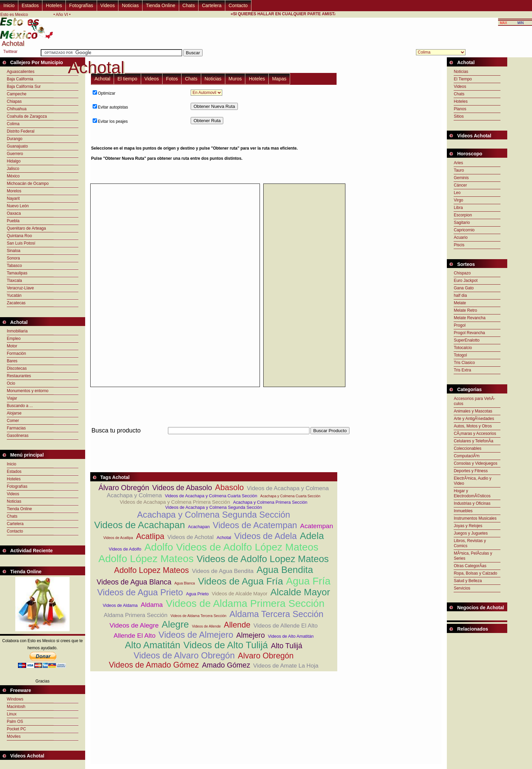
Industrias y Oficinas (472, 503)
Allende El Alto (135, 636)
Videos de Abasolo (182, 488)
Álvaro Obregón (124, 488)
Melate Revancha (469, 318)
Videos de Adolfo (125, 549)
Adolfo (159, 547)
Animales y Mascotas (473, 411)
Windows (15, 699)
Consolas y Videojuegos (476, 463)
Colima (13, 124)
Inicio (9, 5)
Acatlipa (150, 536)
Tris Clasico (464, 363)
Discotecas (17, 368)
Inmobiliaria (17, 331)
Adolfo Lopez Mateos (151, 570)
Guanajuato (17, 146)
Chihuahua (17, 109)
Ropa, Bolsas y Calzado (475, 573)
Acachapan (199, 527)
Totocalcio (463, 348)
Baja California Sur (24, 86)
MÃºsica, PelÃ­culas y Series (473, 556)
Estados (30, 5)
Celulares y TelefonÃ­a (473, 441)
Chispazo (462, 273)
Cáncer (460, 185)
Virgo (458, 200)
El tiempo (127, 79)
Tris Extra (462, 370)
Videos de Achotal (190, 537)
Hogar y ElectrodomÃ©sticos (472, 493)
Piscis (459, 245)
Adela (312, 536)
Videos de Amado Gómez (154, 665)
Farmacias (16, 428)
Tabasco (14, 266)
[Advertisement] (374, 134)
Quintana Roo (19, 236)
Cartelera (212, 5)
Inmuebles (463, 511)
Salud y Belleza (468, 581)
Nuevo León (18, 206)
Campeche (17, 94)
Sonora (13, 258)
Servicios (462, 588)
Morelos (14, 191)
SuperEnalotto (467, 340)
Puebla (13, 221)
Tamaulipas (17, 273)
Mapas (279, 79)
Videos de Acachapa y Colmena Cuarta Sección (211, 496)
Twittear (11, 52)
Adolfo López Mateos (146, 559)
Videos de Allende (206, 626)
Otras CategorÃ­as (470, 566)
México (13, 176)
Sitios (459, 116)
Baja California (20, 79)
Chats (189, 5)
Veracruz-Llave (20, 288)
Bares (12, 361)
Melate (460, 303)
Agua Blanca (185, 583)
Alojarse (14, 413)
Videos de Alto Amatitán (291, 636)
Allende (237, 625)
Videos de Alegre (134, 625)
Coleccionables (467, 448)
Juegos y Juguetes (471, 533)
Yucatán (14, 295)
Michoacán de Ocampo (28, 184)
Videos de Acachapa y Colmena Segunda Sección (214, 507)
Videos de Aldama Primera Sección (245, 603)
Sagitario (462, 223)
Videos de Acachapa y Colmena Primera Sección (175, 502)
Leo (457, 193)
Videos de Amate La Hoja (286, 666)
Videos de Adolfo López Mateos (247, 547)
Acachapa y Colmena (134, 495)
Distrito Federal (21, 131)
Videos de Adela (265, 536)
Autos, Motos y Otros (473, 426)
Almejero (250, 635)
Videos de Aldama (120, 605)
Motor (12, 346)
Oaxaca (14, 213)
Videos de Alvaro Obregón (184, 655)
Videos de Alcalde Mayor (240, 593)
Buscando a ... (20, 406)
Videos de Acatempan (255, 525)
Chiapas (14, 101)
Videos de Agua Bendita (223, 571)
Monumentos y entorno (28, 391)
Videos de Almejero (196, 635)
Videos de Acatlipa (118, 538)
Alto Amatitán (153, 645)
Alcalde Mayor (300, 592)
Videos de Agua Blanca (134, 582)
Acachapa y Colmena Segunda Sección (214, 515)
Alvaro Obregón (266, 656)
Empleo (14, 339)
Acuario (461, 237)
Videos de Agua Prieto (140, 592)
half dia (460, 295)
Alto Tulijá (287, 646)
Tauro (459, 170)
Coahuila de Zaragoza (27, 116)
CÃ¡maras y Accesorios (475, 434)
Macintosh (16, 707)
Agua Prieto (197, 594)
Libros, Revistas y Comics (470, 543)
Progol (460, 325)
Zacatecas (16, 303)
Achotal (103, 79)
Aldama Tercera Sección (276, 614)
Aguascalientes (21, 72)
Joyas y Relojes (468, 526)
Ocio (11, 383)
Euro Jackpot (465, 281)
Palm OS (15, 722)
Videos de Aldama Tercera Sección (198, 616)
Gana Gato (464, 288)
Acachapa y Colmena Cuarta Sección (290, 496)
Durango (15, 139)
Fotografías (81, 5)
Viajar (12, 398)
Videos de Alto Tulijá (225, 645)
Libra (458, 208)
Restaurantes (19, 376)
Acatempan (317, 526)
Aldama (152, 605)
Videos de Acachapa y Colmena (288, 488)
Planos (460, 109)
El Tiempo (463, 79)
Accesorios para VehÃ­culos (474, 401)
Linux (12, 714)
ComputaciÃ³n (467, 456)
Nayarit (13, 198)
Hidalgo (14, 161)
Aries (458, 163)
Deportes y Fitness (471, 471)
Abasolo (230, 487)
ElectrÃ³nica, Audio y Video (472, 481)
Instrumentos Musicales (475, 518)
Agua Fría (308, 581)
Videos (108, 5)
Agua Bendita (285, 570)
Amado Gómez (226, 665)
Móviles (14, 736)
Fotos (172, 79)
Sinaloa (14, 251)
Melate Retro (465, 310)
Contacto (238, 5)
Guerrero (15, 154)
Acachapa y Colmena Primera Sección (270, 502)
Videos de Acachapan (139, 525)
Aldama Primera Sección (136, 615)
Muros (235, 79)
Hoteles (54, 5)
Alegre (175, 624)
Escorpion (463, 215)
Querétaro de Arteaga (26, 228)
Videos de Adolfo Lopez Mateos (263, 559)
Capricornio (464, 230)
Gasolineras (18, 436)
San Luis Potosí (21, 243)
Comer (13, 421)
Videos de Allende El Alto (286, 626)
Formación (16, 353)
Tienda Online (161, 5)
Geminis (461, 178)
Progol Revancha (469, 333)
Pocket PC (16, 729)
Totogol (460, 355)
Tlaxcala (14, 281)
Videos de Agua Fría (240, 581)
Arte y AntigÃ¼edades (474, 419)
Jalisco (13, 169)
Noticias (130, 5)
